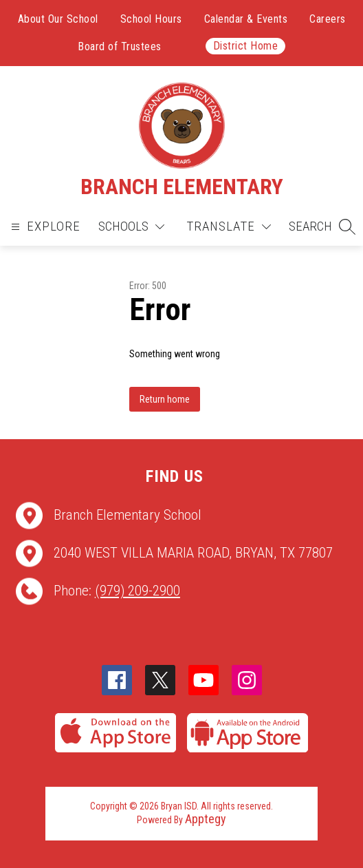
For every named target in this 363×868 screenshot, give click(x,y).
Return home (165, 399)
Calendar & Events (246, 19)
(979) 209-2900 (137, 591)
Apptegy (206, 819)
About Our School (58, 19)
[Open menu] (44, 227)
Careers (328, 19)
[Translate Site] (229, 227)
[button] (322, 226)
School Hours (151, 19)
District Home (246, 46)
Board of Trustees (120, 46)
